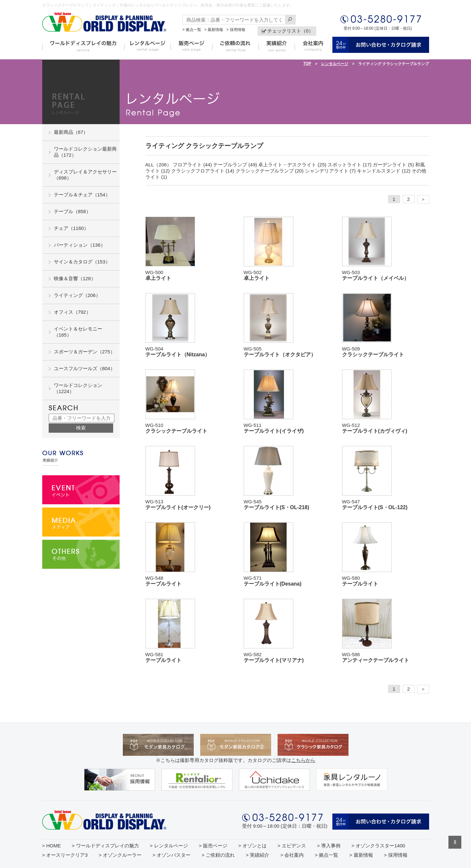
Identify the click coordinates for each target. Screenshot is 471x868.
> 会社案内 (292, 855)
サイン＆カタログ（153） (82, 262)
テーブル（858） (72, 211)
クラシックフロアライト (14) (203, 171)
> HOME (52, 846)
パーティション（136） (80, 245)
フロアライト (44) (192, 165)
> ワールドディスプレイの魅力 (105, 846)
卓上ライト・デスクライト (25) (292, 165)
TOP (307, 64)
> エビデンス (292, 846)
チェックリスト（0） (290, 31)
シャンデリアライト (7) (330, 171)
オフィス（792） (72, 312)
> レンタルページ (169, 846)
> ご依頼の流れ (218, 855)
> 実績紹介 (257, 855)
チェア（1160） (71, 228)
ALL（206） (159, 165)
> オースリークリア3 (65, 855)
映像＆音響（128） (75, 278)
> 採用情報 (236, 30)
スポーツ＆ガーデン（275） (84, 352)
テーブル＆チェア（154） (82, 195)
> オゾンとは (252, 846)
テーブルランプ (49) (235, 165)
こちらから (303, 760)
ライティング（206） (77, 295)
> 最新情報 (214, 30)
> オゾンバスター (172, 855)
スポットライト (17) (349, 165)
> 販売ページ (213, 846)
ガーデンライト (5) (393, 165)
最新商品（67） (71, 132)
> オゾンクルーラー (120, 855)
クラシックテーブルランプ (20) (270, 171)
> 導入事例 (329, 846)
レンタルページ (335, 64)
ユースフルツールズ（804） (84, 368)
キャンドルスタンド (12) (384, 171)
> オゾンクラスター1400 (378, 846)
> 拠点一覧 (192, 30)
